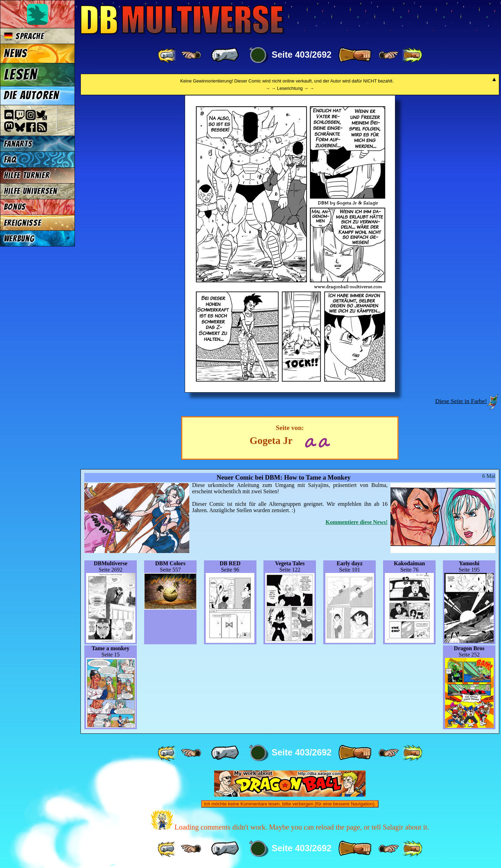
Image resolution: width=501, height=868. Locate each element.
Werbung (19, 239)
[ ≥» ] (389, 55)
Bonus (15, 207)
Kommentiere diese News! (357, 522)
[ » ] (355, 55)
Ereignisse (23, 223)
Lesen (21, 74)
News (16, 53)
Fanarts (18, 144)
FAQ (10, 160)
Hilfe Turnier (27, 175)
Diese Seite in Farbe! (461, 401)
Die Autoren (31, 95)
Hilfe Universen (31, 191)
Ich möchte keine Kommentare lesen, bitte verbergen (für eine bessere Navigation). (290, 804)
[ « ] (225, 55)
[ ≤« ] (191, 55)
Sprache (24, 36)
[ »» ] (412, 55)
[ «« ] (168, 55)
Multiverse (182, 20)
